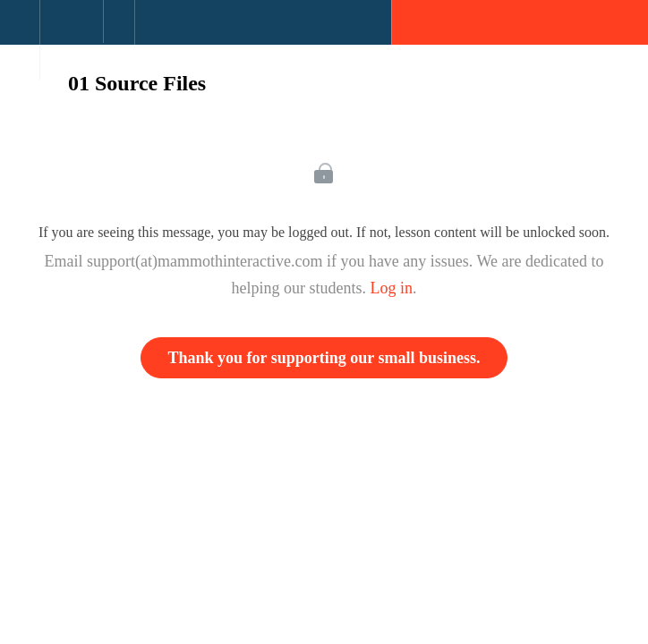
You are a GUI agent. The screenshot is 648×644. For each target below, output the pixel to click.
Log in (392, 288)
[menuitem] (71, 40)
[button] (20, 31)
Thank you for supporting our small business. (324, 358)
